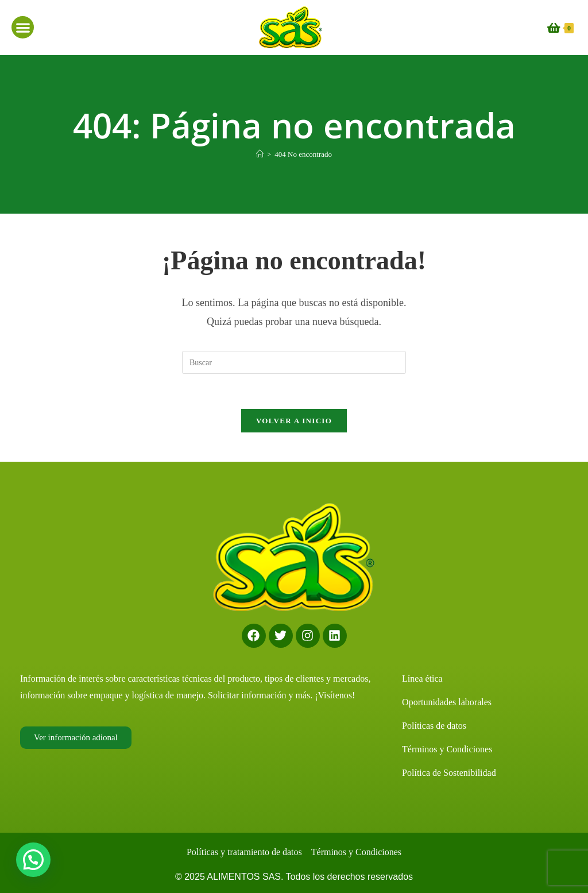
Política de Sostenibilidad (449, 773)
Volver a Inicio (294, 421)
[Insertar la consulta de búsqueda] (294, 362)
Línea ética (422, 679)
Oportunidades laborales (447, 702)
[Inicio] (260, 154)
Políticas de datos (434, 726)
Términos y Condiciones (447, 749)
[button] (23, 27)
